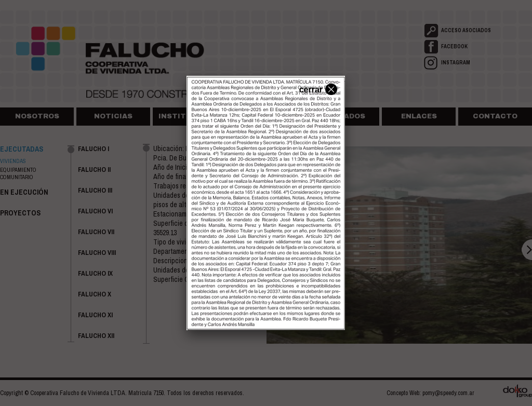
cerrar (317, 89)
